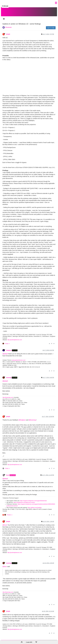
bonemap (9, 376)
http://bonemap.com (8, 395)
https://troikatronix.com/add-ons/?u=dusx (24, 500)
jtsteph (8, 32)
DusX (8, 473)
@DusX (5, 523)
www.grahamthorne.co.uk (19, 358)
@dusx (5, 565)
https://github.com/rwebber (35, 506)
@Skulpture (22, 418)
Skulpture (9, 348)
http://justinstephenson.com (15, 338)
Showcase (8, 25)
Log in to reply (51, 26)
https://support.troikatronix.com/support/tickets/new (33, 499)
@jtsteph (5, 352)
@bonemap (32, 418)
